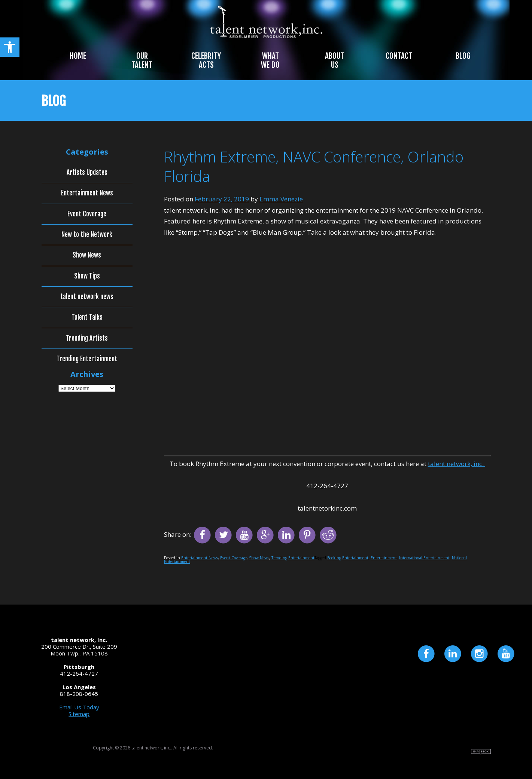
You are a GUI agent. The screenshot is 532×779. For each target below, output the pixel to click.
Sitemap (79, 714)
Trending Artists (87, 338)
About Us (335, 60)
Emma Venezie (281, 199)
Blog (463, 56)
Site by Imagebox (481, 752)
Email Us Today (79, 707)
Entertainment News (200, 558)
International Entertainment (424, 558)
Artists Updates (87, 173)
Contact (399, 56)
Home (78, 56)
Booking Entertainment (348, 558)
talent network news (87, 297)
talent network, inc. (457, 464)
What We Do (270, 60)
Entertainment (384, 558)
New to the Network (87, 235)
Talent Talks (87, 317)
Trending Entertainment (293, 558)
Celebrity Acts (206, 60)
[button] (10, 47)
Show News (259, 558)
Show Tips (87, 276)
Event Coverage (233, 558)
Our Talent (142, 60)
